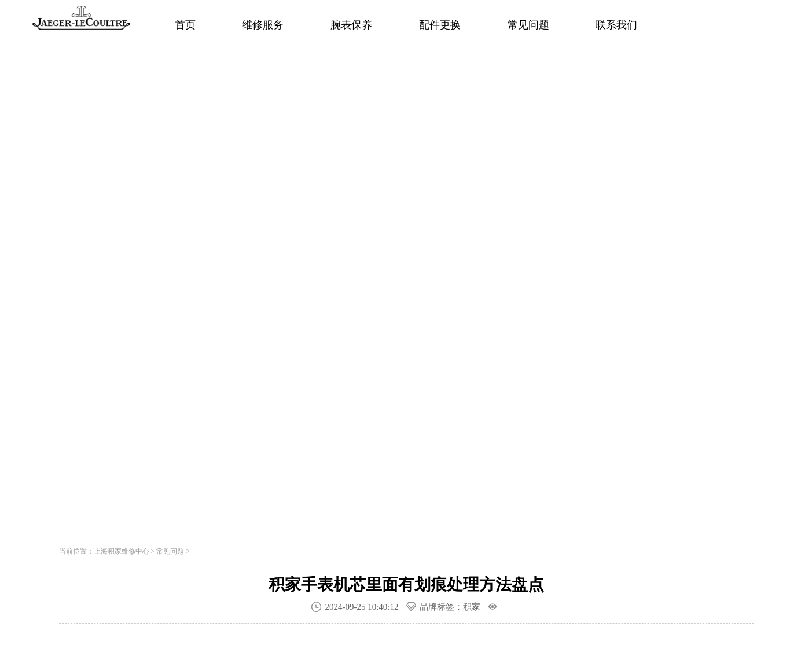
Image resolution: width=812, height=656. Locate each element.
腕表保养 (351, 25)
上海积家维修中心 (122, 551)
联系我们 (616, 25)
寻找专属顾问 (230, 377)
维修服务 (263, 25)
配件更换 (440, 25)
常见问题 (528, 25)
